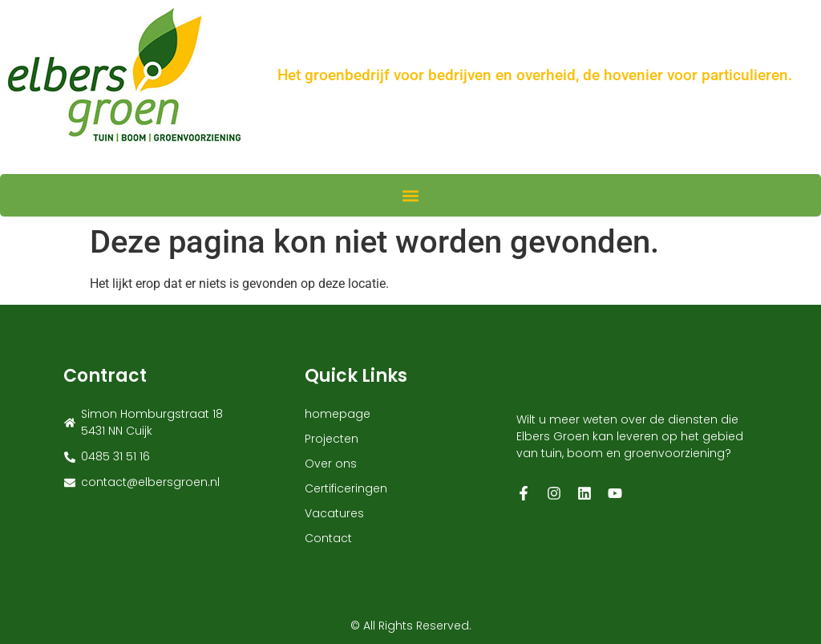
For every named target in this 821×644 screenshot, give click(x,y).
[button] (411, 195)
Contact (328, 538)
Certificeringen (346, 488)
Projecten (332, 439)
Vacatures (334, 513)
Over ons (331, 464)
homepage (338, 414)
